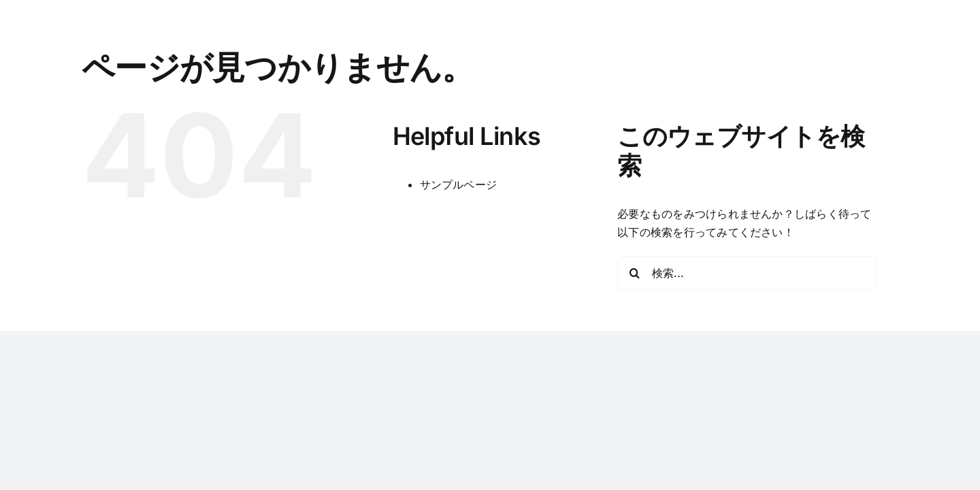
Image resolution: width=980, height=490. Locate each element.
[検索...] (747, 273)
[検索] (634, 273)
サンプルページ (459, 184)
